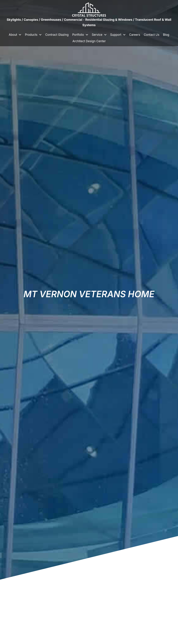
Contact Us (152, 35)
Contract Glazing (57, 35)
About (13, 35)
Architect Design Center (89, 41)
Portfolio (78, 35)
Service (97, 35)
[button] (20, 35)
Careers (135, 35)
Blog (166, 35)
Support (116, 35)
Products (31, 35)
